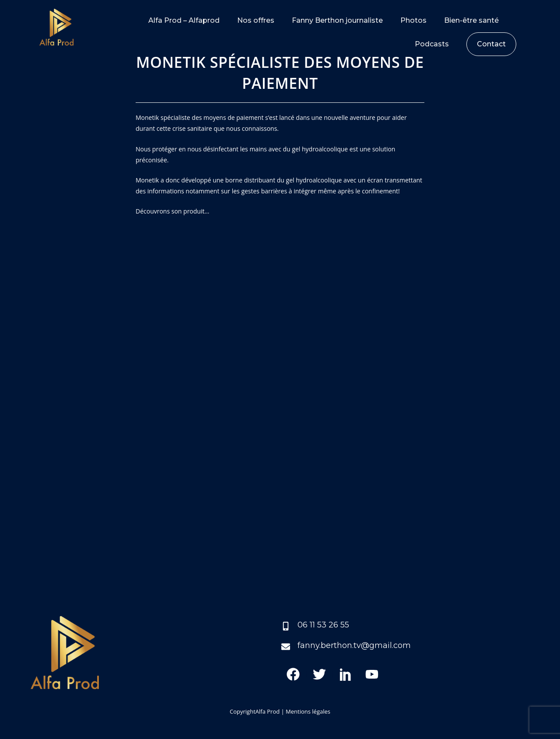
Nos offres (256, 20)
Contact (491, 44)
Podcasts (432, 44)
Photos (413, 20)
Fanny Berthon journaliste (337, 20)
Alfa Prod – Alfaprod (184, 20)
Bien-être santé (471, 20)
